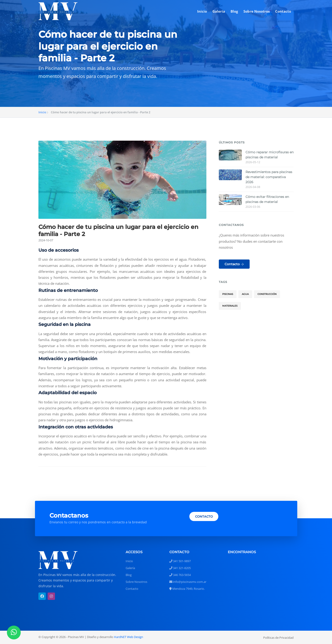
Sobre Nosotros (257, 11)
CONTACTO (204, 516)
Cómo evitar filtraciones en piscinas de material (267, 199)
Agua (245, 294)
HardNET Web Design (128, 637)
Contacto (283, 11)
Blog (234, 11)
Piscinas (228, 294)
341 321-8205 (180, 568)
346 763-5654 (180, 575)
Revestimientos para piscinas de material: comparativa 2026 (269, 177)
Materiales (230, 306)
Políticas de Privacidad (278, 638)
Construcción (267, 294)
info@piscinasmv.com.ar (188, 582)
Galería (219, 11)
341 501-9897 (180, 561)
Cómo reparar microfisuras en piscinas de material (270, 155)
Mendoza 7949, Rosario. (187, 589)
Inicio (202, 11)
